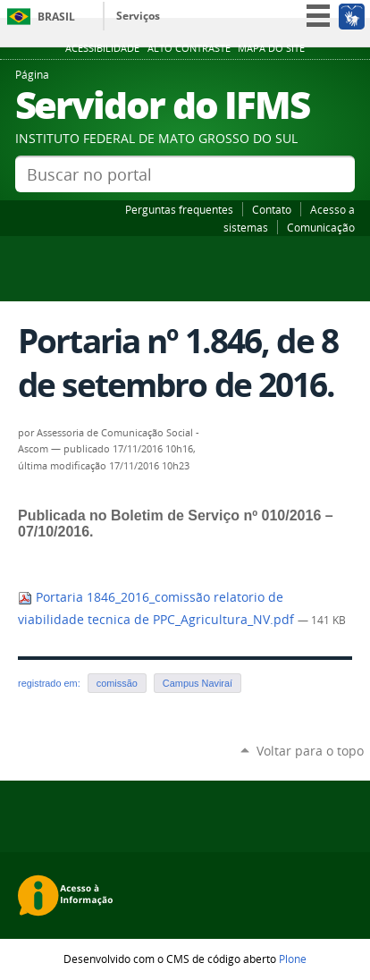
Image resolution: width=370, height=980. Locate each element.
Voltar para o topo (310, 751)
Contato (272, 209)
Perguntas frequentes (179, 209)
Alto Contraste (189, 48)
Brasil (56, 17)
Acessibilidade (102, 48)
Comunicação (321, 227)
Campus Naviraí (198, 683)
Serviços (138, 16)
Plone (293, 959)
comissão (117, 683)
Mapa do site (271, 48)
